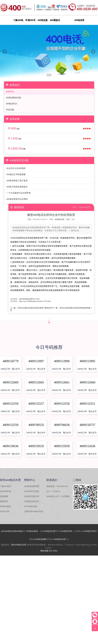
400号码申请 (6, 491)
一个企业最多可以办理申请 (19, 193)
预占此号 (16, 369)
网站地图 (44, 551)
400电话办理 (60, 219)
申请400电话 (6, 506)
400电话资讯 (85, 207)
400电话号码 (67, 531)
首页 (75, 207)
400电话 (14, 238)
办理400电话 (17, 531)
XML (55, 551)
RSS (51, 551)
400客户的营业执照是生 (17, 187)
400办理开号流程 (32, 491)
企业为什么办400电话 (16, 168)
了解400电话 (6, 486)
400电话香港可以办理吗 (17, 199)
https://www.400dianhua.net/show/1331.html (35, 301)
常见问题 (10, 110)
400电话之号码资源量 (16, 174)
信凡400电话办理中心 (27, 299)
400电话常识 (11, 104)
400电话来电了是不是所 (17, 181)
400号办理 (5, 511)
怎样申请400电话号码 (34, 511)
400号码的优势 (31, 506)
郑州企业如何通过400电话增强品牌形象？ (76, 308)
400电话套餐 (41, 539)
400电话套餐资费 (32, 486)
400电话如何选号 (32, 501)
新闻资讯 (10, 92)
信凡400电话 (6, 531)
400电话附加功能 (13, 98)
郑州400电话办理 (19, 545)
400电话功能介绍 (32, 496)
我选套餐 (4, 496)
